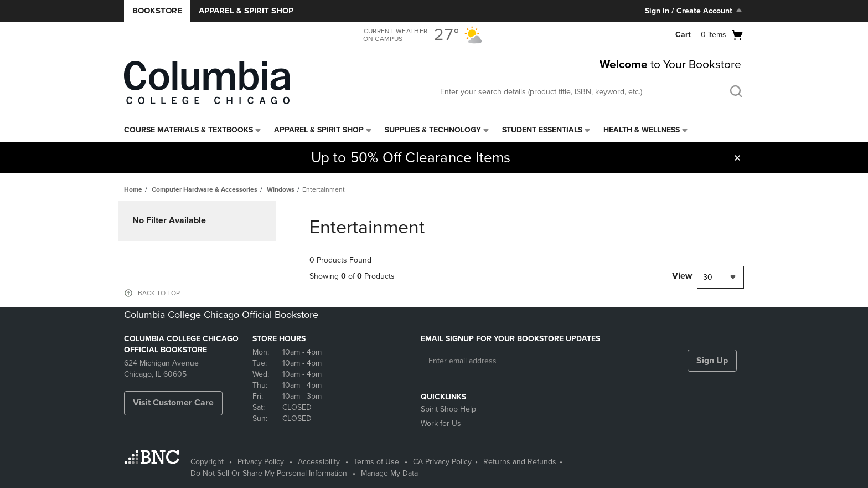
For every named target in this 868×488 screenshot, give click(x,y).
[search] (736, 93)
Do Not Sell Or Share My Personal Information (269, 473)
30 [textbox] (708, 277)
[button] (737, 158)
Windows (281, 189)
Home (133, 189)
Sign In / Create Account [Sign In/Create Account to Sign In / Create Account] (694, 11)
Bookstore (157, 11)
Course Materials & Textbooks (188, 130)
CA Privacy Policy (442, 462)
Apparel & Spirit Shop (246, 11)
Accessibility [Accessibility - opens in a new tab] (319, 462)
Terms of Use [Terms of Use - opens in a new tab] (376, 462)
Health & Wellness (642, 130)
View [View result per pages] (682, 276)
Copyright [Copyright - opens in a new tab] (207, 462)
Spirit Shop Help (448, 409)
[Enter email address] (550, 361)
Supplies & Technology (433, 130)
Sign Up (712, 361)
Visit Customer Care (173, 403)
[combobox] (720, 277)
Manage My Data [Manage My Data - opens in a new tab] (389, 473)
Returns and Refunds (520, 462)
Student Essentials (542, 130)
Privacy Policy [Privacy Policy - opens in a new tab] (261, 462)
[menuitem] (193, 130)
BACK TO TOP (159, 293)
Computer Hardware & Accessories (205, 189)
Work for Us (441, 423)
